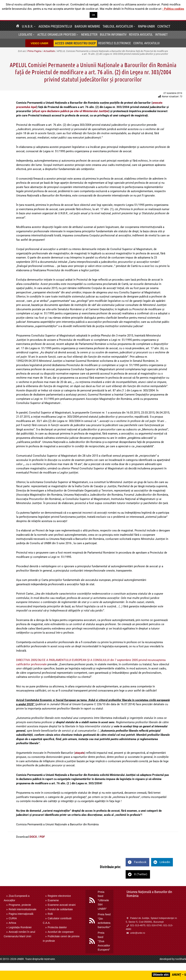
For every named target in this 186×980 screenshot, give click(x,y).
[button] (35, 26)
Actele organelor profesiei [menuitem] (57, 35)
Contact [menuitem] (164, 26)
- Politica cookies (173, 9)
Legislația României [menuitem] (20, 927)
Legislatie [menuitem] (25, 35)
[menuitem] (18, 26)
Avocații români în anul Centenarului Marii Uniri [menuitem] (19, 934)
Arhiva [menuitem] (12, 923)
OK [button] (93, 15)
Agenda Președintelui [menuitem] (55, 26)
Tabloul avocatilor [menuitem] (118, 26)
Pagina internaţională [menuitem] (21, 914)
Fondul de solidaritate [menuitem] (60, 909)
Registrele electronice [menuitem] (115, 43)
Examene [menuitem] (53, 900)
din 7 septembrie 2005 (124, 660)
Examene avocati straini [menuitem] (62, 905)
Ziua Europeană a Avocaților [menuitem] (17, 898)
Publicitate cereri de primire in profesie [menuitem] (61, 939)
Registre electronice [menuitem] (59, 896)
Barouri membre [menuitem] (87, 26)
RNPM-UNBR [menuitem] (146, 26)
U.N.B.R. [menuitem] (28, 26)
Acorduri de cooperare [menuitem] (61, 932)
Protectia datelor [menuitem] (57, 927)
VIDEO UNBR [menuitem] (39, 43)
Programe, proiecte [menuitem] (20, 905)
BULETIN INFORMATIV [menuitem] (113, 35)
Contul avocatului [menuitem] (146, 43)
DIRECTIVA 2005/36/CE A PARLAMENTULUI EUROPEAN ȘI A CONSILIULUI (63, 660)
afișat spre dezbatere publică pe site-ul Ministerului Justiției (71, 111)
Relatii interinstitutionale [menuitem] (22, 909)
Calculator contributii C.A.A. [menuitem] (57, 921)
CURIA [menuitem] (13, 918)
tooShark (181, 959)
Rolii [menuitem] (50, 914)
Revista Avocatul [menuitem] (141, 35)
